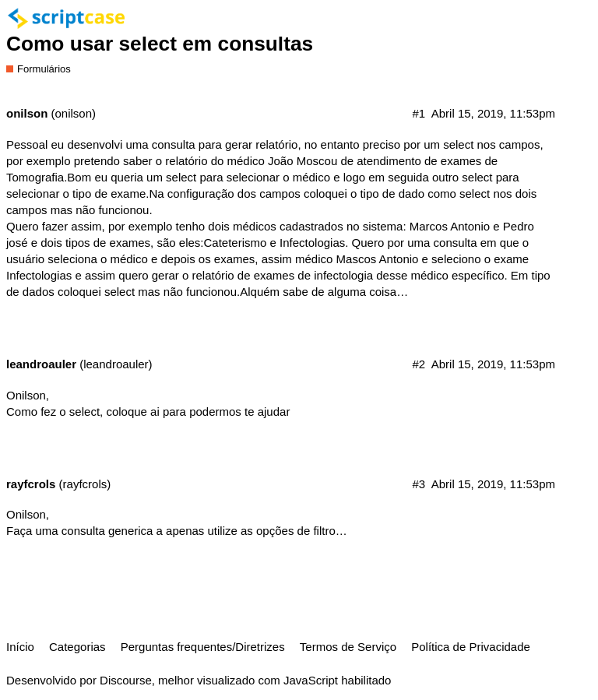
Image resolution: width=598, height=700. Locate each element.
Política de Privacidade (471, 647)
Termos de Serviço (348, 647)
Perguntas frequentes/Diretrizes (203, 647)
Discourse (126, 680)
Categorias (77, 647)
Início (20, 647)
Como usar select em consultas (160, 44)
